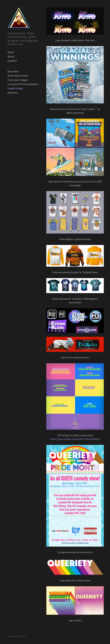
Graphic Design (15, 88)
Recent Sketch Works (18, 76)
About (11, 56)
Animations (13, 93)
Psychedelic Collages (18, 80)
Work (10, 52)
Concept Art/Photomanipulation (23, 84)
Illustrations (13, 71)
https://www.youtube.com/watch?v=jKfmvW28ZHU (75, 439)
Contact (12, 61)
